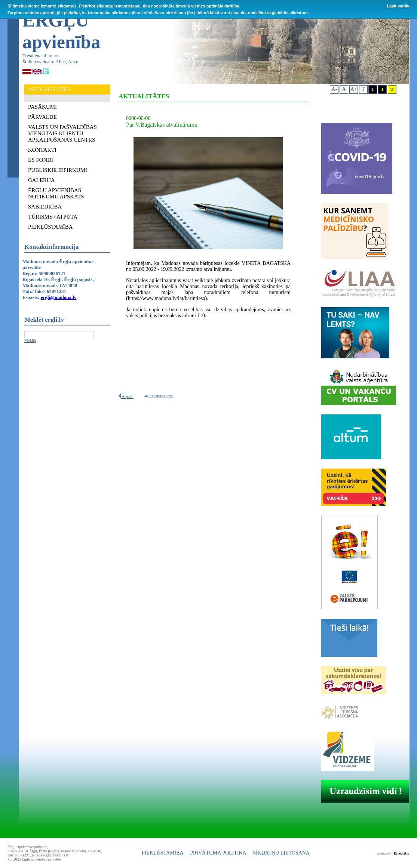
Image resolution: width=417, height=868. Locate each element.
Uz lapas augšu (159, 396)
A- (334, 89)
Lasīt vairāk (398, 6)
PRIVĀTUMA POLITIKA (218, 853)
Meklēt (30, 340)
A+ (354, 89)
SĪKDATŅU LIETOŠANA (281, 853)
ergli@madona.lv (59, 297)
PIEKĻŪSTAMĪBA (163, 853)
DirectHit (401, 853)
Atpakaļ (127, 396)
